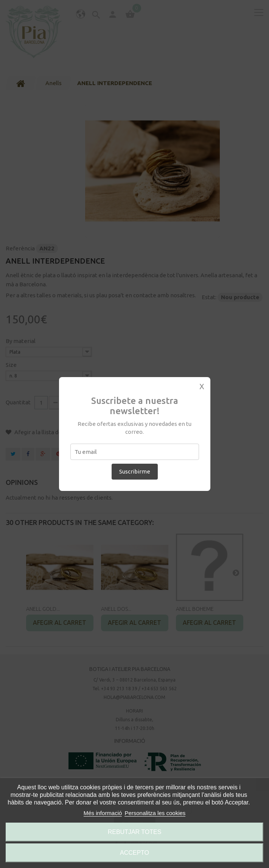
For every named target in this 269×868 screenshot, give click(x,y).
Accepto (134, 853)
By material (21, 341)
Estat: (209, 297)
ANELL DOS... (116, 609)
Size (12, 365)
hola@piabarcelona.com (134, 697)
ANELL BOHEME (195, 609)
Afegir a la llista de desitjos (48, 432)
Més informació (103, 813)
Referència (20, 248)
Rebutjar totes (135, 832)
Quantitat (18, 402)
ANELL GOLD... (43, 609)
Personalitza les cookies (155, 813)
